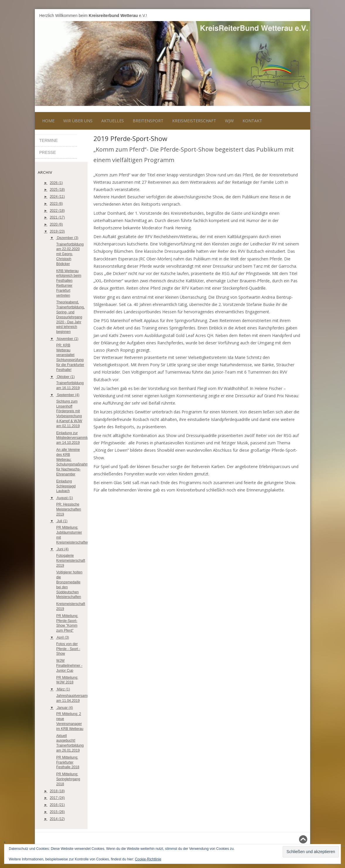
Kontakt (252, 121)
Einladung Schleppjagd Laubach (66, 486)
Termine (48, 140)
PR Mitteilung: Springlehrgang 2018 (68, 779)
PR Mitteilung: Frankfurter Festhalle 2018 (68, 762)
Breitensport (148, 121)
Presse (48, 152)
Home (48, 121)
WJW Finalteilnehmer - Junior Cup (69, 666)
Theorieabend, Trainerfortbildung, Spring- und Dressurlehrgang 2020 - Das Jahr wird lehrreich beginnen (70, 317)
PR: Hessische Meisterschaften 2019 (69, 509)
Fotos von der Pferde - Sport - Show (68, 649)
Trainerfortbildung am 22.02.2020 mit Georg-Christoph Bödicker (70, 254)
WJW (229, 121)
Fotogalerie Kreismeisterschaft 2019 (71, 561)
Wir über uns (78, 121)
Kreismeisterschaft (194, 121)
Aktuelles (113, 121)
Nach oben (295, 839)
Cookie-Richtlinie (148, 859)
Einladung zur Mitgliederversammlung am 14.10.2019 (74, 438)
